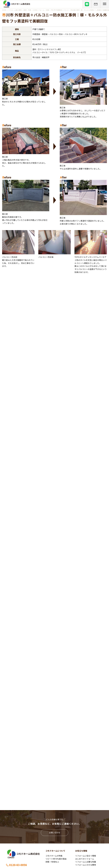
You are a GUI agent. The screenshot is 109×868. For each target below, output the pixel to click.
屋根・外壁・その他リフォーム (34, 10)
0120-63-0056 (16, 865)
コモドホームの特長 (54, 856)
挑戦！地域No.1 (52, 862)
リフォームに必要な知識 (86, 862)
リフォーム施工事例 (15, 10)
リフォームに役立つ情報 (86, 856)
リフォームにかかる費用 (86, 865)
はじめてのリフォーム (85, 859)
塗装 (48, 10)
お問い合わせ (55, 833)
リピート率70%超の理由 (56, 859)
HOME (4, 10)
